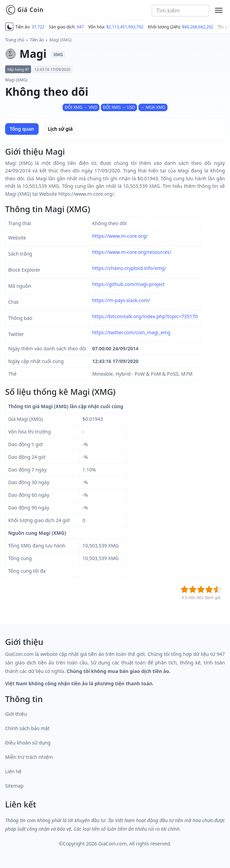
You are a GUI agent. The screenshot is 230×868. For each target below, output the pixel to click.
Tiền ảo (37, 40)
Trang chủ (15, 40)
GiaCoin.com (112, 844)
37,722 (38, 27)
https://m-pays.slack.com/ (121, 300)
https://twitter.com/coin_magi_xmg (131, 332)
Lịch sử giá (60, 129)
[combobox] (180, 11)
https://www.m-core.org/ (120, 236)
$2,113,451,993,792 (125, 27)
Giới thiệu (16, 714)
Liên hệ (13, 771)
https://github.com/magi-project (128, 284)
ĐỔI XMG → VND (81, 107)
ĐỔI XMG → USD (119, 107)
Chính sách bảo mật (27, 728)
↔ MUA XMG (153, 107)
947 (80, 27)
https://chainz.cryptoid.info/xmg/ (129, 268)
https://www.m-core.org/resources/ (132, 252)
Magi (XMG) (61, 40)
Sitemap (14, 786)
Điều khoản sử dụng (28, 743)
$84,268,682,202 (198, 27)
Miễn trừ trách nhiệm (29, 757)
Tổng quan (22, 129)
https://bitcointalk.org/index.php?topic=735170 (145, 316)
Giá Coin (24, 10)
